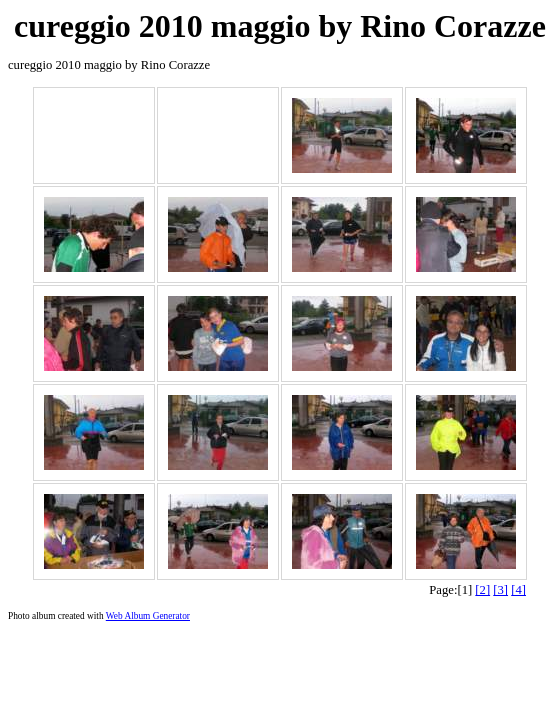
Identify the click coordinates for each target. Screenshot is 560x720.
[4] (518, 590)
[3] (500, 590)
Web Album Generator (148, 616)
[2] (482, 590)
